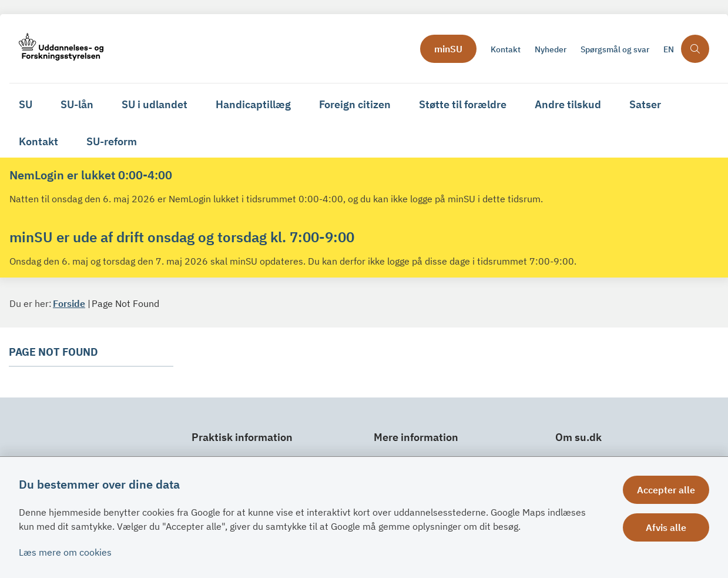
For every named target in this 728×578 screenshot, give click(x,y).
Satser (645, 104)
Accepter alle (666, 490)
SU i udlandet (155, 104)
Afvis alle (666, 527)
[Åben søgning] (695, 49)
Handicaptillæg (253, 104)
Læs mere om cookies (65, 552)
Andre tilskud (568, 104)
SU (26, 104)
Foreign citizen (355, 104)
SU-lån (77, 104)
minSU (448, 49)
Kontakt (38, 141)
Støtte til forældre (463, 104)
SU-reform (112, 141)
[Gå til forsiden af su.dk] (211, 49)
